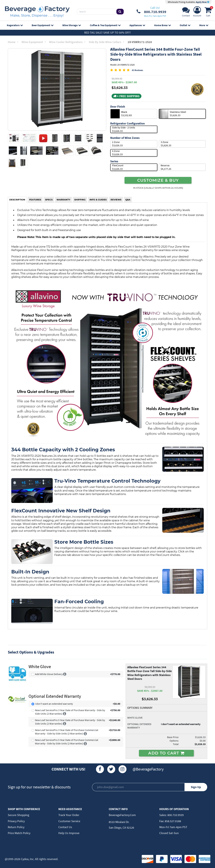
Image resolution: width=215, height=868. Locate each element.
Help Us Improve (69, 833)
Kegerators (15, 25)
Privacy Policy (16, 821)
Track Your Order (69, 815)
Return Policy (16, 827)
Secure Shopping (18, 815)
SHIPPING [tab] (80, 200)
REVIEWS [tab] (116, 200)
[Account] (197, 12)
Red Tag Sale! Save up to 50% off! (107, 33)
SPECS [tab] (49, 200)
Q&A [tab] (128, 200)
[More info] (65, 674)
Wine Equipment (34, 42)
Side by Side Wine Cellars (106, 42)
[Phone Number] (151, 12)
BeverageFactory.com (122, 815)
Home (13, 42)
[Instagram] (123, 769)
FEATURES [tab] (35, 200)
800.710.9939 (175, 815)
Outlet (185, 25)
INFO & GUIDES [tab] (98, 200)
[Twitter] (111, 769)
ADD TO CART (166, 753)
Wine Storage (72, 25)
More (204, 25)
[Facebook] (100, 769)
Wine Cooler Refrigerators (67, 42)
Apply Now (202, 2)
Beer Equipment (43, 25)
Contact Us (65, 827)
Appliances (137, 25)
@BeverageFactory (148, 769)
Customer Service (69, 821)
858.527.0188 (173, 821)
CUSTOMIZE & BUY (158, 180)
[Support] (186, 12)
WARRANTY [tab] (63, 200)
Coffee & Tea (105, 25)
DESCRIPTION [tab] (17, 200)
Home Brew (162, 25)
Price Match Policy (19, 833)
